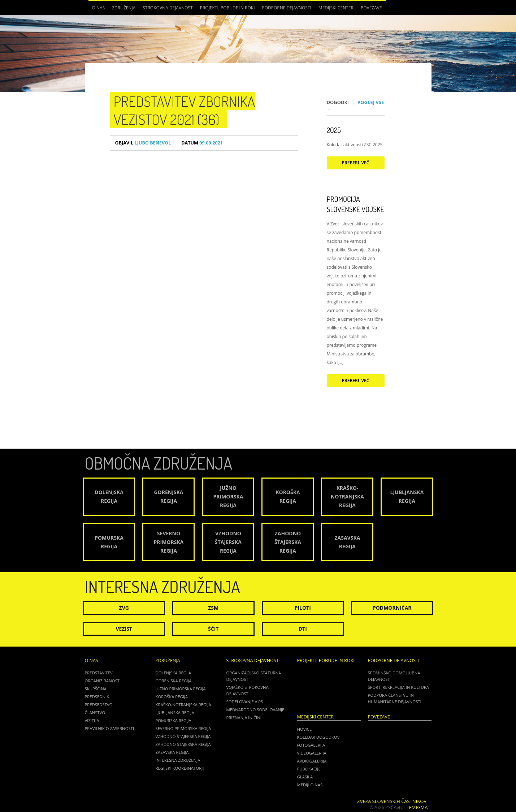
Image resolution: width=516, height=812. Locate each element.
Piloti (303, 608)
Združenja (124, 8)
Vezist (124, 629)
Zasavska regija (172, 752)
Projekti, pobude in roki (227, 8)
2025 (334, 130)
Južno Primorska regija (181, 689)
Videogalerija (312, 753)
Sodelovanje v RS (245, 702)
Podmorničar (392, 608)
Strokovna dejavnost (168, 8)
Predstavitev (99, 673)
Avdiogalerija (312, 761)
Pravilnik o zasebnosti (110, 728)
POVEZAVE (371, 8)
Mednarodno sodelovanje (255, 710)
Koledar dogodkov (318, 737)
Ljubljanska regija (175, 712)
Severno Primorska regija (183, 728)
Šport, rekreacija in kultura (398, 687)
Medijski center (336, 8)
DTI (303, 629)
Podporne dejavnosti (287, 8)
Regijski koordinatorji (180, 768)
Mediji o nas (310, 785)
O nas (99, 8)
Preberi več (356, 163)
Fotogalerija (311, 745)
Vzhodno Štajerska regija (183, 736)
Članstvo (95, 712)
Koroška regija (172, 697)
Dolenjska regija (174, 673)
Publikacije (309, 769)
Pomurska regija (174, 720)
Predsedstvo (99, 705)
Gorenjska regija (174, 681)
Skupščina (96, 689)
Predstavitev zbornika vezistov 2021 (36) (185, 110)
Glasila (305, 777)
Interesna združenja (178, 760)
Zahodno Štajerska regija (183, 744)
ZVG (124, 608)
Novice (305, 729)
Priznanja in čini (244, 718)
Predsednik (97, 697)
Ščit (213, 629)
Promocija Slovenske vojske (355, 204)
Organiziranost (102, 681)
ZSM (213, 608)
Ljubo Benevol (143, 143)
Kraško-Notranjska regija (183, 705)
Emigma (419, 807)
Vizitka (92, 720)
